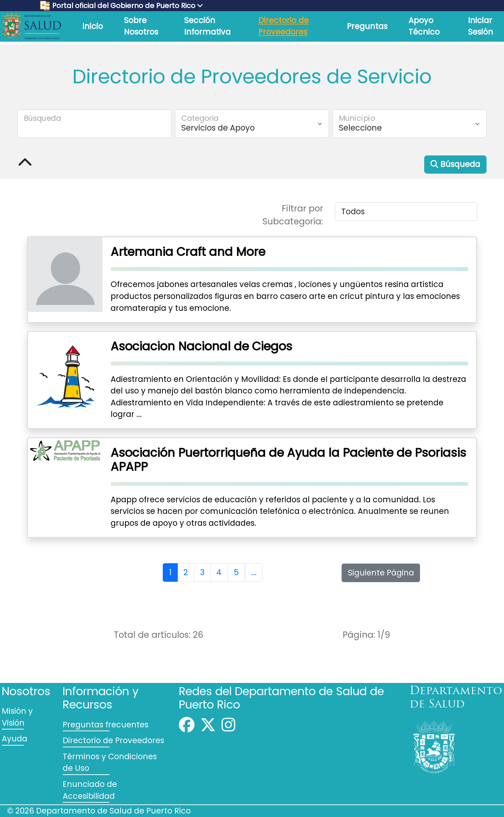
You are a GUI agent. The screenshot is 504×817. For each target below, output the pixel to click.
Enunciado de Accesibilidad (90, 790)
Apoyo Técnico (424, 26)
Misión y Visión (17, 717)
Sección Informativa (207, 26)
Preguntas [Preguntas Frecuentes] (367, 26)
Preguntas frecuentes (106, 725)
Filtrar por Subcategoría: (293, 215)
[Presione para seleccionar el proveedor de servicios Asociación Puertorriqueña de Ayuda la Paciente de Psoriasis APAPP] (252, 488)
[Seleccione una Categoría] (252, 124)
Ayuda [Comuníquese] (15, 739)
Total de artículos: (159, 635)
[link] (31, 26)
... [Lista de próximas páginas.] (254, 572)
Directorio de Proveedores (283, 26)
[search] (94, 124)
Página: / (366, 635)
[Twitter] (208, 728)
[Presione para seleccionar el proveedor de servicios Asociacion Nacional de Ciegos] (252, 380)
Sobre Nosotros (141, 26)
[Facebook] (187, 728)
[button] (455, 165)
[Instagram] (228, 728)
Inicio (93, 26)
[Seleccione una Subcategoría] (406, 211)
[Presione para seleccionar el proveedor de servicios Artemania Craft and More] (252, 280)
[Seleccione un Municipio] (409, 124)
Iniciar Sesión (481, 26)
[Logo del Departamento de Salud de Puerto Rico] (31, 26)
